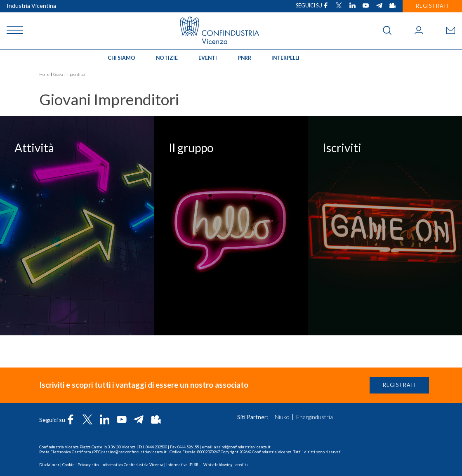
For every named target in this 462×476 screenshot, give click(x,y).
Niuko (282, 417)
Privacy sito (88, 465)
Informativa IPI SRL (183, 465)
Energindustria (315, 417)
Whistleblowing (218, 465)
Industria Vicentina (31, 6)
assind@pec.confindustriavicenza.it (135, 452)
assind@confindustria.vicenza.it (242, 447)
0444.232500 (156, 447)
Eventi (208, 58)
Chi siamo (121, 58)
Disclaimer (49, 465)
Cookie (68, 465)
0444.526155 (188, 447)
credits (242, 465)
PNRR (244, 58)
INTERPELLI (285, 58)
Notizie (167, 58)
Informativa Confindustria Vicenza (132, 465)
